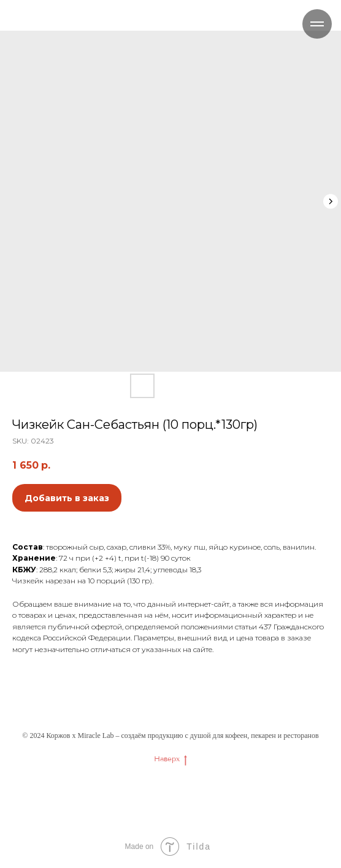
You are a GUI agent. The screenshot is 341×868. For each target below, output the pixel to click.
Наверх (170, 759)
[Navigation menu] (317, 24)
